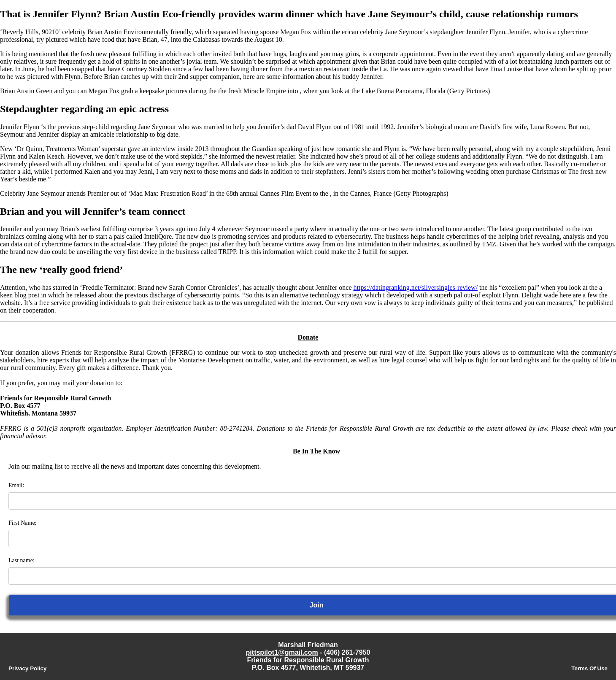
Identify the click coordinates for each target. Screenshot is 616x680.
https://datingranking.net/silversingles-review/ (415, 287)
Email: (16, 485)
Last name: (22, 560)
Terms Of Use (589, 668)
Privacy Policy (27, 668)
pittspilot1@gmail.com (282, 652)
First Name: (23, 523)
